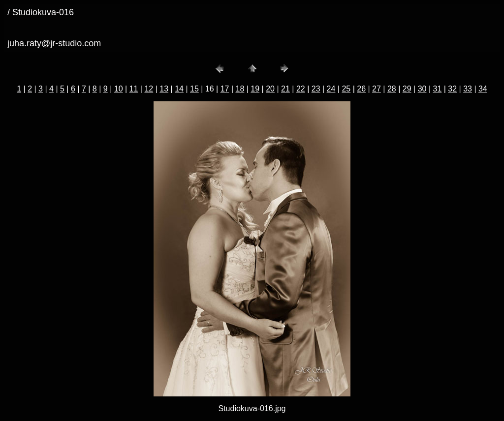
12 (149, 89)
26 (361, 89)
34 (483, 89)
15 (194, 89)
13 (164, 89)
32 (452, 89)
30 (422, 89)
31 (437, 89)
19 (255, 89)
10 (119, 89)
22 (301, 89)
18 (240, 89)
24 (331, 89)
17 (225, 89)
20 (270, 89)
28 (392, 89)
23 (316, 89)
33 (468, 89)
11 (134, 89)
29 (407, 89)
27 (377, 89)
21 (285, 89)
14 (179, 89)
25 (346, 89)
